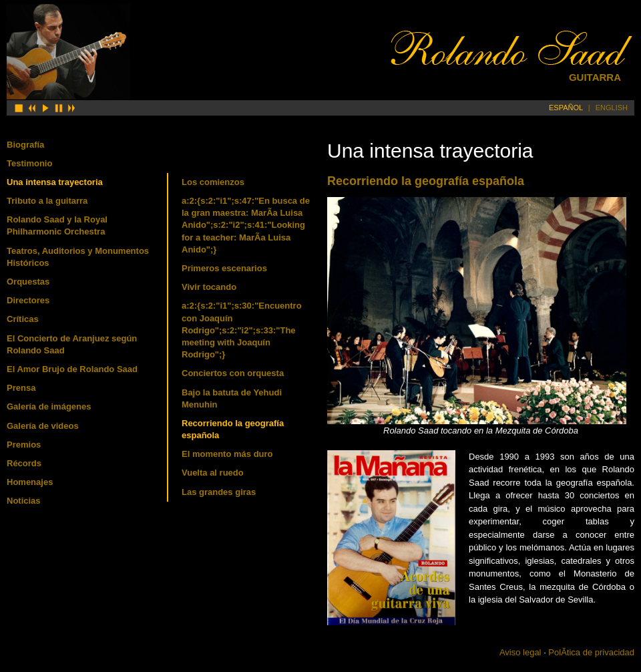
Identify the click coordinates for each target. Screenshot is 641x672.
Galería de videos (43, 426)
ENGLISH (612, 108)
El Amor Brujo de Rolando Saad (72, 369)
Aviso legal (520, 652)
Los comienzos (213, 182)
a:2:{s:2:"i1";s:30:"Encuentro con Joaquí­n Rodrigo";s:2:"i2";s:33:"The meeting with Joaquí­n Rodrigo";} (242, 330)
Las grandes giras (219, 492)
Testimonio (29, 163)
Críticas (23, 319)
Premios (24, 445)
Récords (24, 463)
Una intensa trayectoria (55, 182)
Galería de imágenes (49, 406)
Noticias (24, 501)
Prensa (21, 388)
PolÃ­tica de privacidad (591, 652)
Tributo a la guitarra (47, 201)
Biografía (25, 145)
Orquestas (28, 282)
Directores (28, 300)
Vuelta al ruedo (213, 473)
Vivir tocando (209, 287)
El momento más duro (227, 454)
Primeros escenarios (224, 268)
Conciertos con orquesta (233, 373)
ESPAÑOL (566, 108)
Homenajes (30, 482)
